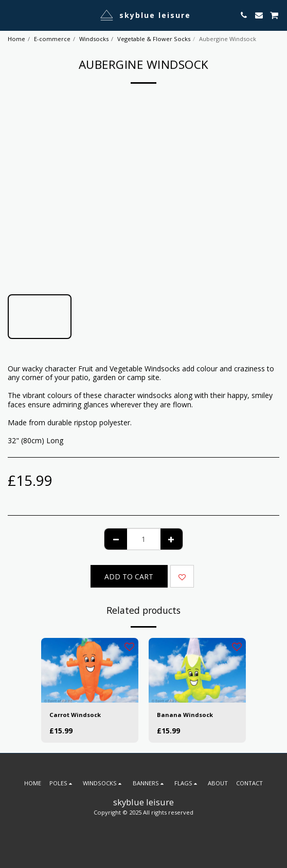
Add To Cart (129, 577)
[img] (90, 670)
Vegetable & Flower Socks (154, 39)
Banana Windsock (185, 715)
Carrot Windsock (75, 715)
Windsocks (94, 39)
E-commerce (52, 39)
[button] (11, 15)
